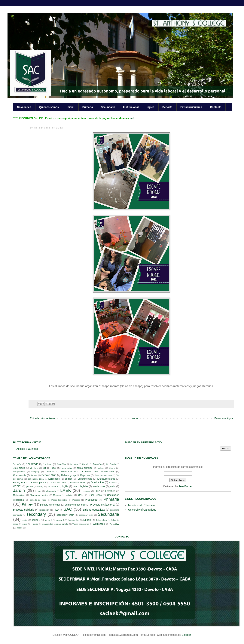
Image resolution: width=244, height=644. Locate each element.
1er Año (17, 464)
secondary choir (65, 515)
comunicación (68, 472)
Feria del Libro (59, 483)
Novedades (24, 107)
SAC (68, 509)
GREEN (17, 486)
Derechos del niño (103, 475)
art (44, 468)
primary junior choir (50, 505)
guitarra (30, 486)
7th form (34, 468)
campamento (19, 472)
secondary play (86, 515)
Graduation (97, 482)
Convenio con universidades (98, 472)
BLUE (112, 468)
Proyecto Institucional (103, 505)
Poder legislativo (59, 500)
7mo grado (19, 468)
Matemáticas (19, 495)
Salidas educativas (94, 510)
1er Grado (32, 464)
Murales (57, 495)
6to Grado (111, 464)
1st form (48, 464)
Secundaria (108, 107)
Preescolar (91, 500)
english (69, 479)
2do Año (61, 464)
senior (25, 520)
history (40, 486)
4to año (85, 464)
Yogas (20, 528)
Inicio (135, 418)
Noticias (69, 495)
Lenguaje (86, 491)
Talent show (102, 520)
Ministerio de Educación (142, 505)
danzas (34, 475)
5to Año (97, 464)
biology (101, 468)
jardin (113, 486)
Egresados (54, 479)
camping (35, 472)
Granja (112, 483)
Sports (87, 520)
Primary (27, 505)
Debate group (68, 475)
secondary (36, 514)
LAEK (66, 490)
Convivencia (20, 475)
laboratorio (51, 491)
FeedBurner (186, 486)
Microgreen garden (39, 495)
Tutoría (35, 524)
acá (132, 118)
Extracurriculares (191, 107)
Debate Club (49, 475)
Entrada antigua (224, 418)
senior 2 (36, 520)
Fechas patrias (38, 483)
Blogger (186, 635)
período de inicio (38, 500)
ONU (81, 495)
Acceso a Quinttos (27, 449)
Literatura (110, 491)
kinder (38, 491)
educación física (36, 479)
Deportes (85, 475)
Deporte (167, 107)
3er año (74, 464)
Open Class (95, 495)
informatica (53, 486)
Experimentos (85, 479)
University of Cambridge (142, 510)
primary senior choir (75, 505)
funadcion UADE (78, 483)
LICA (97, 491)
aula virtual (67, 468)
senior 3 (48, 520)
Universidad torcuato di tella (55, 524)
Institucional (131, 107)
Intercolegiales (80, 486)
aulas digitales (85, 468)
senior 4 (60, 520)
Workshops (99, 524)
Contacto (216, 107)
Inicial (71, 107)
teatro (25, 524)
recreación (44, 510)
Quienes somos (49, 107)
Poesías (76, 500)
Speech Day (74, 520)
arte (54, 468)
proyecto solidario (24, 510)
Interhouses (99, 486)
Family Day (19, 483)
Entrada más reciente (42, 418)
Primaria (88, 107)
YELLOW (114, 524)
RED (56, 510)
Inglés (151, 107)
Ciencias (50, 472)
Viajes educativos (81, 524)
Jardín (19, 490)
